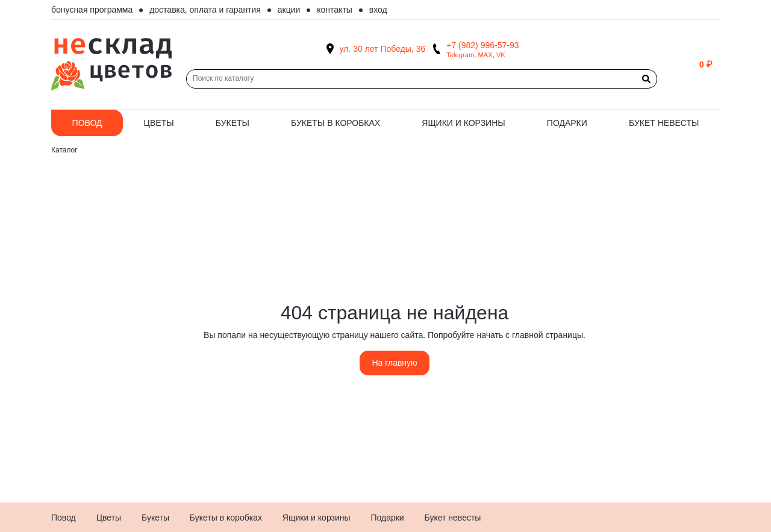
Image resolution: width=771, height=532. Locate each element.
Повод (87, 123)
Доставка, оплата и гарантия (205, 10)
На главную (394, 363)
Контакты (335, 10)
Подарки (567, 123)
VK (501, 55)
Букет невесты (664, 123)
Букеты (233, 123)
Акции (289, 10)
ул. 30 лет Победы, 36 (383, 49)
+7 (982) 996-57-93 (482, 45)
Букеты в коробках (336, 123)
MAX (485, 55)
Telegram (460, 55)
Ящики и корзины (463, 123)
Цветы (159, 123)
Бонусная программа (92, 10)
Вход (378, 10)
